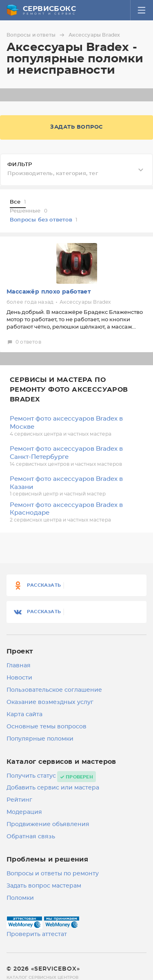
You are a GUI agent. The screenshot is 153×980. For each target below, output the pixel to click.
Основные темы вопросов (47, 727)
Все (18, 202)
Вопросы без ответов (43, 220)
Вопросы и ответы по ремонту (53, 874)
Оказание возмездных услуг (50, 702)
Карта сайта (24, 715)
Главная (19, 666)
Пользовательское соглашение (54, 690)
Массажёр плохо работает (49, 292)
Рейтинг (19, 800)
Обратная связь (31, 837)
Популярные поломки (40, 739)
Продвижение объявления (48, 824)
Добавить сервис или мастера (53, 788)
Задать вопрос (76, 127)
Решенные (29, 211)
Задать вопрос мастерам (44, 886)
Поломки (20, 898)
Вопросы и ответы (37, 35)
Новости (19, 678)
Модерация (24, 812)
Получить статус (31, 776)
